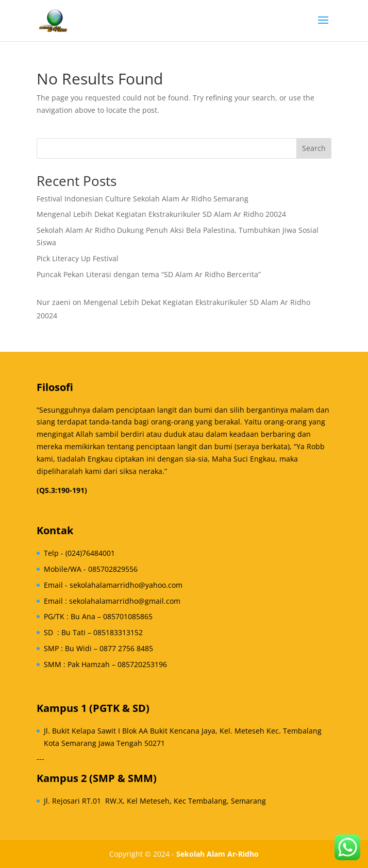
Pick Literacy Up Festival (78, 258)
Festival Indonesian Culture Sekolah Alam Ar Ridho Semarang (143, 199)
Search (314, 148)
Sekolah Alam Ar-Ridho (218, 854)
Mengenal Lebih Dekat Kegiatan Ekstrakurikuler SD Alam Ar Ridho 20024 (161, 214)
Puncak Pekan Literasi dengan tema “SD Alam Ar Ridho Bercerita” (149, 274)
